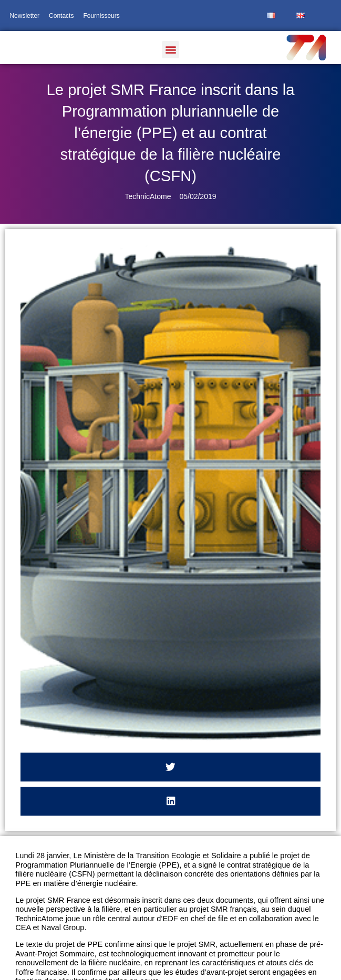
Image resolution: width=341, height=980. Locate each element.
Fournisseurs (101, 16)
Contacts (61, 16)
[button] (170, 50)
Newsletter (24, 16)
